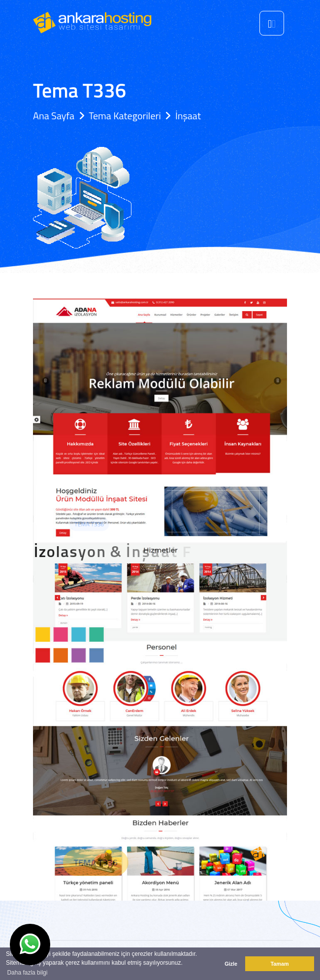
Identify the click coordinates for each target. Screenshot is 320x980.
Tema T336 (113, 862)
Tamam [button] (279, 964)
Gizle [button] (231, 964)
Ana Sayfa (54, 116)
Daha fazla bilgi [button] (27, 973)
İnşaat (188, 116)
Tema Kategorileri (125, 116)
